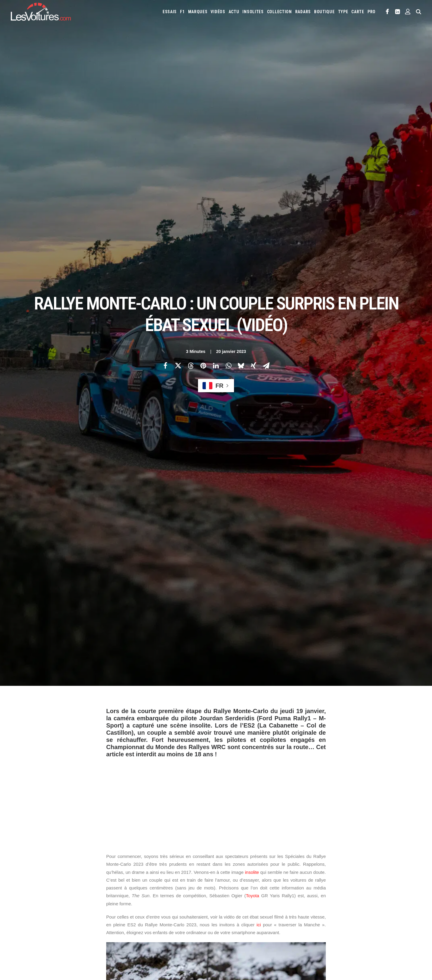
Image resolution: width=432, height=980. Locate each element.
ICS (125, 943)
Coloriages (313, 919)
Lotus (353, 883)
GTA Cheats (132, 922)
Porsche (353, 892)
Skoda (239, 902)
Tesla (269, 902)
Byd (371, 863)
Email (249, 805)
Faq (19, 885)
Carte (21, 864)
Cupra (244, 873)
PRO (372, 12)
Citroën (228, 873)
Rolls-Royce (394, 892)
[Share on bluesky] (241, 105)
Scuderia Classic (136, 896)
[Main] (216, 768)
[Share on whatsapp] (228, 105)
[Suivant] (336, 768)
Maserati (371, 883)
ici (259, 404)
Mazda (388, 883)
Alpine (268, 863)
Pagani (317, 892)
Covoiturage (349, 919)
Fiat (319, 873)
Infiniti (382, 873)
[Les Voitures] (41, 12)
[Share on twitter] (178, 105)
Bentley (325, 863)
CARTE (358, 12)
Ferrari (305, 873)
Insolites (253, 12)
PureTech (257, 929)
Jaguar (399, 873)
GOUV (369, 919)
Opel (303, 892)
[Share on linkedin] (216, 105)
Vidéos (218, 12)
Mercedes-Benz (253, 892)
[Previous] (96, 768)
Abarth (227, 863)
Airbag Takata (233, 929)
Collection (279, 12)
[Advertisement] (216, 279)
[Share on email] (266, 105)
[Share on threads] (190, 105)
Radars (303, 12)
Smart (254, 902)
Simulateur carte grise (240, 919)
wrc (197, 695)
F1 (182, 12)
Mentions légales (31, 906)
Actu (234, 12)
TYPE (343, 12)
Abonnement (27, 875)
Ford (332, 873)
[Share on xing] (253, 105)
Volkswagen (307, 902)
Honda (346, 873)
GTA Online (132, 933)
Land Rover (319, 883)
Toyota (253, 375)
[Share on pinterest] (203, 105)
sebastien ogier (170, 695)
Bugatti (357, 863)
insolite (252, 352)
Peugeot (334, 892)
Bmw (341, 863)
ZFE (330, 919)
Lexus (338, 883)
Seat (225, 902)
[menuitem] (170, 12)
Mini (274, 892)
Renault (372, 892)
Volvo (327, 902)
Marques (198, 12)
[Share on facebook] (165, 105)
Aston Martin (290, 863)
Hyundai (364, 873)
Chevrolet (388, 863)
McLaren (228, 892)
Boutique (324, 12)
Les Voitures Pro (137, 875)
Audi (310, 863)
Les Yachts (132, 885)
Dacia (258, 873)
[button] (387, 12)
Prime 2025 (387, 919)
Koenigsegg (253, 883)
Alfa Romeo (248, 863)
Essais (170, 12)
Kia (236, 883)
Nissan (288, 892)
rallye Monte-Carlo (128, 695)
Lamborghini (278, 883)
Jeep (225, 883)
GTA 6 (127, 912)
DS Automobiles (281, 873)
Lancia (299, 883)
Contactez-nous (30, 896)
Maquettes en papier (282, 919)
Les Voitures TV (136, 864)
